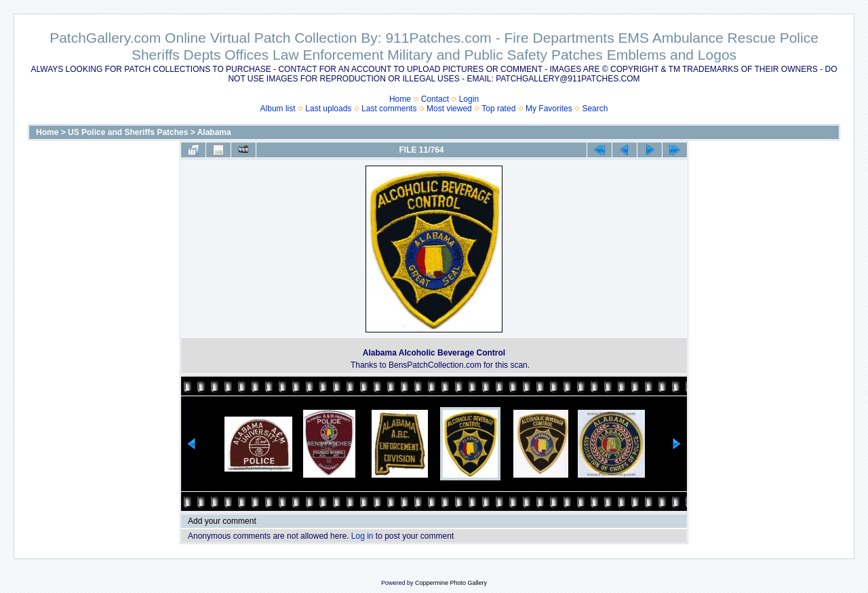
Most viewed (449, 109)
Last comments (389, 109)
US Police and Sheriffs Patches (128, 132)
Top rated (498, 109)
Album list (278, 109)
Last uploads (328, 109)
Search (595, 109)
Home (400, 99)
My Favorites (549, 109)
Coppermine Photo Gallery (451, 583)
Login (469, 99)
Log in (362, 536)
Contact (435, 99)
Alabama (214, 132)
